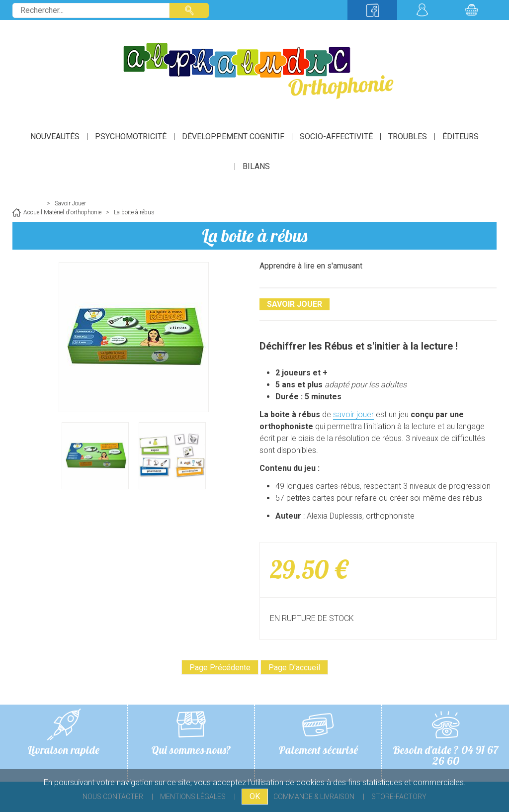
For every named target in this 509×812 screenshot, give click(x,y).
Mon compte (422, 10)
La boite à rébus (254, 235)
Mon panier (472, 10)
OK (255, 796)
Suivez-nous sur (372, 10)
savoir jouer (353, 414)
